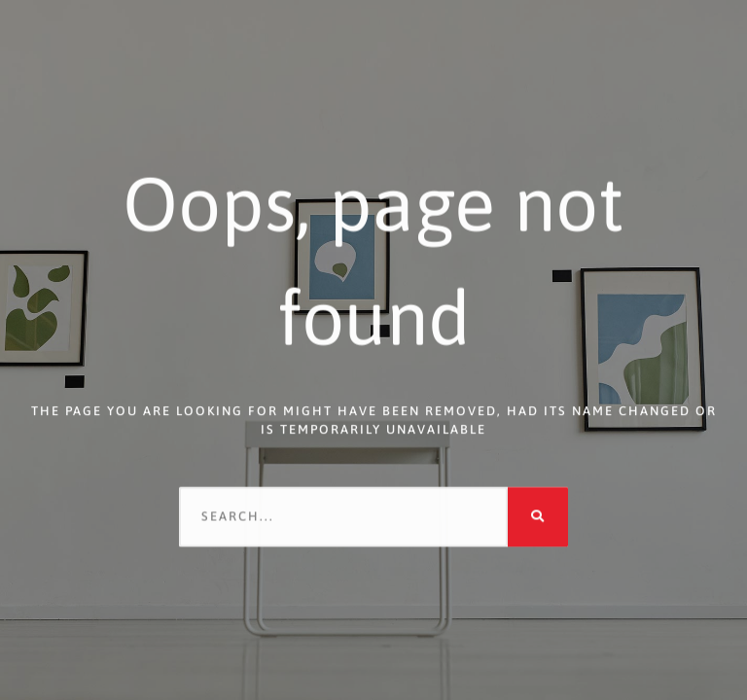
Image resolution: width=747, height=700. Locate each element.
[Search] (538, 515)
